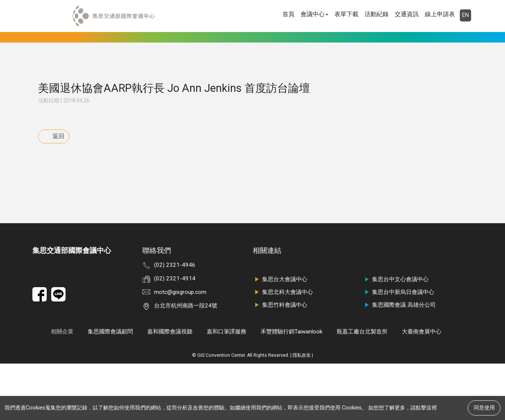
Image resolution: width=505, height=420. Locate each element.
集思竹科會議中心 (280, 361)
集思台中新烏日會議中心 (398, 348)
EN (465, 15)
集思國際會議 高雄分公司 (399, 361)
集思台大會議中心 (280, 336)
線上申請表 (440, 14)
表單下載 (346, 14)
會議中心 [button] (314, 14)
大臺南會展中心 (422, 388)
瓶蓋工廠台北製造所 (362, 388)
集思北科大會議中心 (283, 348)
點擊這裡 (426, 408)
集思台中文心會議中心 (396, 336)
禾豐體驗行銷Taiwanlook (291, 388)
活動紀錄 (377, 14)
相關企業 (62, 388)
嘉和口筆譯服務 (227, 388)
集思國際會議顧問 (110, 388)
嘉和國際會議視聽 (170, 388)
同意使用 (484, 408)
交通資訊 (407, 14)
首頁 (288, 14)
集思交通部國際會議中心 (72, 307)
